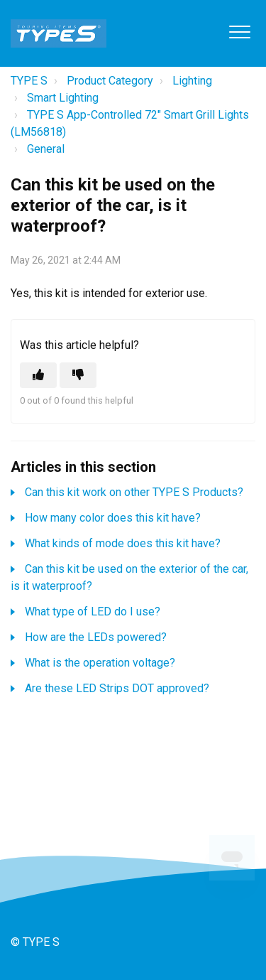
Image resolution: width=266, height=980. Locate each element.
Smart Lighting (63, 98)
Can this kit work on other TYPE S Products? (134, 492)
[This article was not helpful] (78, 375)
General (46, 149)
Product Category (110, 81)
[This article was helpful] (38, 375)
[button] (239, 32)
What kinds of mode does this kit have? (123, 543)
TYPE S (29, 81)
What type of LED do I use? (93, 612)
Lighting (192, 81)
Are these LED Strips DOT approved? (117, 688)
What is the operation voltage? (100, 663)
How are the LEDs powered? (96, 637)
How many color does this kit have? (113, 518)
